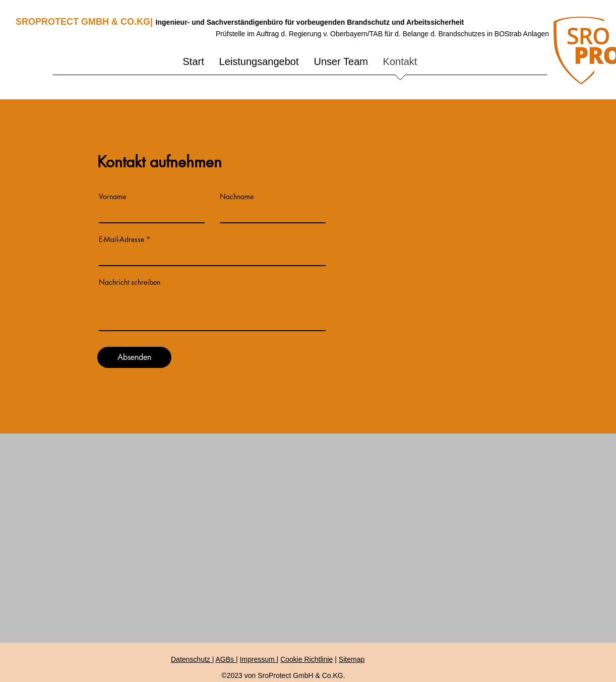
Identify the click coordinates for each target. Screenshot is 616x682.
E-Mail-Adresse (121, 239)
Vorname (112, 197)
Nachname (237, 197)
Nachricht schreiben (130, 282)
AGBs (225, 659)
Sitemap (352, 659)
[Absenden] (134, 357)
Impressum (258, 659)
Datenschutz (192, 659)
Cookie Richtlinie (306, 659)
